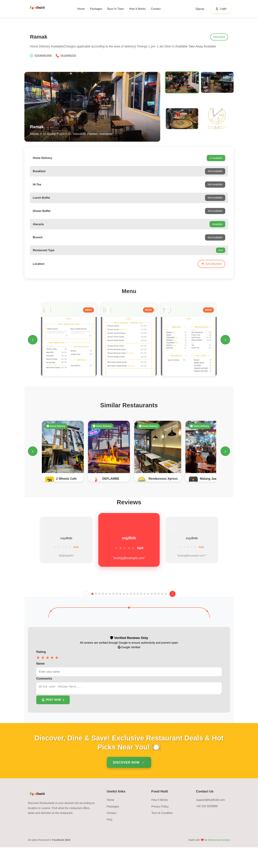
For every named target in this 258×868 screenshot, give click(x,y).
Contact (156, 9)
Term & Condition (162, 834)
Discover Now (126, 783)
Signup (200, 9)
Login (223, 9)
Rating (41, 671)
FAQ (109, 840)
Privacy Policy (160, 827)
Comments (44, 698)
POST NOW (53, 721)
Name (40, 683)
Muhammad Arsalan (219, 861)
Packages (96, 9)
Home (81, 9)
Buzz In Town (116, 9)
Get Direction (211, 264)
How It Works (137, 9)
